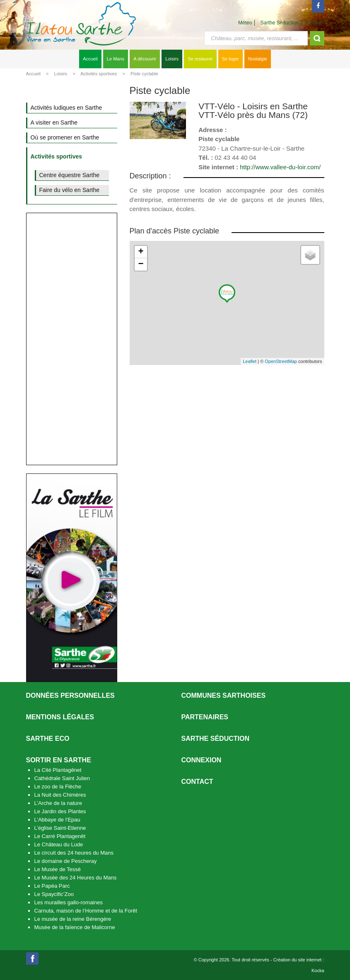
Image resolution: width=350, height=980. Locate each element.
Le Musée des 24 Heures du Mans (76, 878)
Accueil (90, 59)
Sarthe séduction (215, 739)
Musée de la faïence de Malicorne (75, 927)
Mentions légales (60, 717)
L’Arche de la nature (58, 803)
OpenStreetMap (281, 361)
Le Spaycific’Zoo (54, 894)
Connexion (202, 760)
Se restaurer (200, 59)
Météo (245, 23)
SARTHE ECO (48, 739)
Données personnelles (70, 695)
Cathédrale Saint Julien (62, 778)
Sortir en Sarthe (59, 760)
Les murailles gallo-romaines (69, 902)
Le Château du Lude (59, 844)
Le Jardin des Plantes (60, 811)
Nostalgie (258, 59)
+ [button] (141, 252)
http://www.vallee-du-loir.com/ (280, 167)
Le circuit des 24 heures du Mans (74, 853)
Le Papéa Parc (52, 886)
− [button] (141, 264)
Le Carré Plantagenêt (60, 836)
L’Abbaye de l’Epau (57, 820)
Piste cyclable (144, 74)
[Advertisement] (72, 339)
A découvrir (145, 59)
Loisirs (172, 59)
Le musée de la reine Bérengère (73, 919)
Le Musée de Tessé (58, 869)
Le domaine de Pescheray (66, 861)
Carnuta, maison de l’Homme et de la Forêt (86, 911)
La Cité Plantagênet (58, 770)
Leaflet (250, 361)
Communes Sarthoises (224, 695)
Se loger (231, 59)
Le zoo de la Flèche (58, 787)
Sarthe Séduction (280, 23)
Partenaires (205, 717)
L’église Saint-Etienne (60, 828)
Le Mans (116, 59)
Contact (315, 23)
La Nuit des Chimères (60, 795)
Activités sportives (99, 74)
